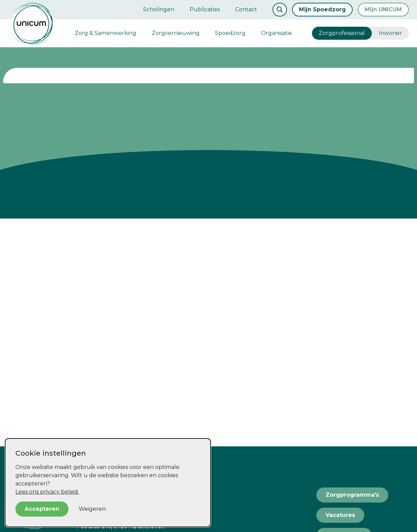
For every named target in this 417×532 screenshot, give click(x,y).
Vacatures (340, 515)
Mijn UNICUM (383, 9)
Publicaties (205, 9)
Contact (246, 9)
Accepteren (42, 509)
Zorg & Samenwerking (105, 33)
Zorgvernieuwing (176, 33)
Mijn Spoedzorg (322, 9)
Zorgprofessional (342, 33)
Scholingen (159, 9)
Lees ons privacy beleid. (47, 492)
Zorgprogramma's (352, 495)
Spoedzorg (230, 33)
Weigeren (92, 509)
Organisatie (276, 33)
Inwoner (390, 33)
